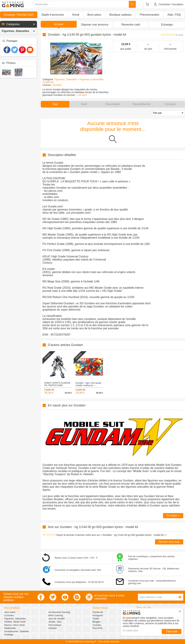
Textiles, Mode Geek (15, 622)
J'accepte (172, 631)
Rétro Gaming (56, 615)
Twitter (96, 619)
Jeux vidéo (10, 612)
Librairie (53, 628)
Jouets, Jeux (55, 622)
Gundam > (173, 516)
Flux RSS (98, 628)
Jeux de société (57, 619)
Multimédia (10, 628)
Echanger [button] (167, 25)
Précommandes (149, 15)
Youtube (97, 625)
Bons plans (94, 15)
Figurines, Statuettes (15, 619)
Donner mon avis (169, 542)
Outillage (9, 635)
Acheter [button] (59, 24)
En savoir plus (130, 630)
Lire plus (82, 95)
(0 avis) (179, 35)
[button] (18, 24)
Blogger (97, 622)
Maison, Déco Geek (14, 625)
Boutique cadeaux (121, 15)
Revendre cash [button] (131, 25)
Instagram (98, 615)
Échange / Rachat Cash (19, 15)
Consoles (9, 615)
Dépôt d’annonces (53, 15)
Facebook (98, 612)
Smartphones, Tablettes (17, 631)
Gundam (57, 85)
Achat (76, 15)
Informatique (55, 625)
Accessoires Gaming (59, 612)
